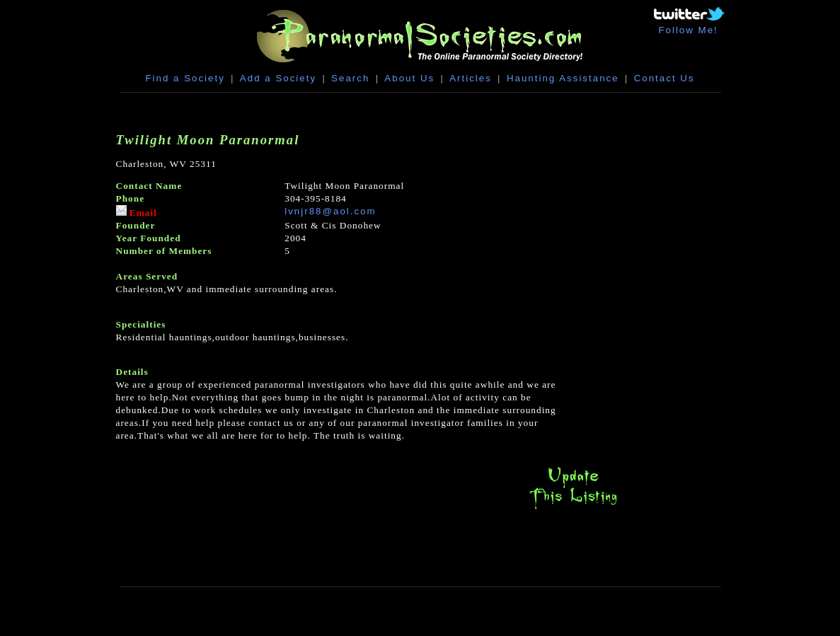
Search (350, 78)
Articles (471, 78)
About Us (409, 78)
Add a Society (278, 78)
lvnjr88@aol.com (330, 211)
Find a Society (185, 78)
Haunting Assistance (563, 78)
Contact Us (664, 78)
